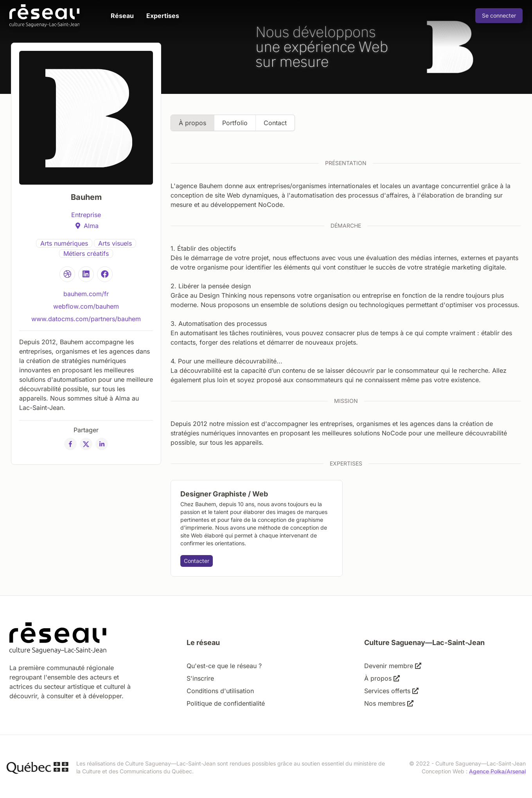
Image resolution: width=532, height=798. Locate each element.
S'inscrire (200, 678)
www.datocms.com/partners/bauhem (86, 319)
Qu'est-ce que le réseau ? (224, 666)
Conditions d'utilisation (220, 691)
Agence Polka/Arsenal (497, 771)
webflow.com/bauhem (86, 306)
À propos (192, 123)
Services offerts (391, 691)
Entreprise (86, 215)
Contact (275, 123)
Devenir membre (393, 666)
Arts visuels (115, 243)
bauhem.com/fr (86, 294)
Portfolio (235, 123)
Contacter (197, 561)
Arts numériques (64, 243)
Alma (91, 226)
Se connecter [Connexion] (499, 15)
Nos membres (389, 703)
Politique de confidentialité (226, 703)
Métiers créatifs (86, 253)
